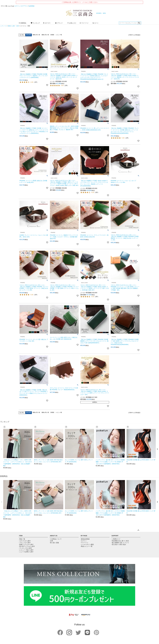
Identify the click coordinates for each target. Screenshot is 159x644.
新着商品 (22, 23)
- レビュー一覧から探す (26, 550)
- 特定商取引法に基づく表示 (120, 541)
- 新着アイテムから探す (26, 544)
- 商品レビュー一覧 (86, 546)
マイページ (84, 23)
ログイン (17, 6)
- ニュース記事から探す (26, 552)
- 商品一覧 (22, 539)
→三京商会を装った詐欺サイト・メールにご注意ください (79, 2)
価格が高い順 (45, 35)
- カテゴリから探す (25, 541)
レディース (4, 26)
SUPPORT (115, 536)
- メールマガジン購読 (87, 544)
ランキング (35, 23)
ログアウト (24, 6)
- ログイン (84, 541)
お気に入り (72, 23)
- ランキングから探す (25, 548)
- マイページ (84, 543)
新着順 (52, 35)
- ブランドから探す (25, 543)
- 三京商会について (56, 539)
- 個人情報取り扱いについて (120, 543)
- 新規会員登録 (85, 539)
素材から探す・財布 (13, 26)
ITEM (21, 536)
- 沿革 (51, 541)
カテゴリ (47, 23)
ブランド (59, 23)
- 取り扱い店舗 (54, 543)
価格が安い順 (36, 35)
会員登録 (32, 6)
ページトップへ (138, 530)
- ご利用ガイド (116, 539)
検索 (139, 23)
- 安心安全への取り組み (119, 544)
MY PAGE (84, 536)
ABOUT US (54, 536)
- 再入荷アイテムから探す (27, 546)
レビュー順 (59, 35)
